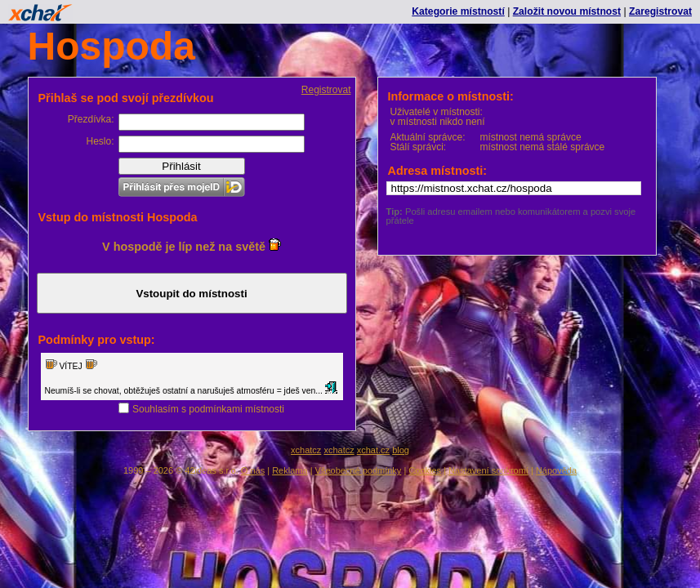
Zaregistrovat (660, 11)
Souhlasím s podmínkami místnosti (208, 409)
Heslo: (100, 141)
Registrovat (326, 90)
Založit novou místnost (567, 11)
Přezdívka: (91, 119)
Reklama (290, 470)
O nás (253, 470)
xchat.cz (373, 450)
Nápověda (556, 470)
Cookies (425, 470)
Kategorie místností (458, 11)
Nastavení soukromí (488, 470)
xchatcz (306, 450)
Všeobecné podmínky (359, 470)
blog (401, 450)
